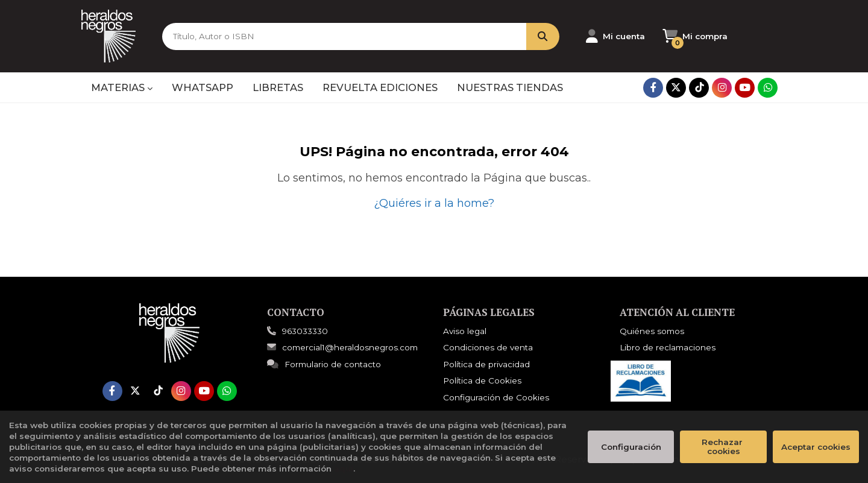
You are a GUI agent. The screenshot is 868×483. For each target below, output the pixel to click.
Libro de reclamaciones (668, 347)
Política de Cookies (482, 380)
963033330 (305, 331)
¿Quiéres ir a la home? (434, 203)
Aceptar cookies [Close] (816, 447)
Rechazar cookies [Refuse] (723, 447)
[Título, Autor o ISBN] (343, 36)
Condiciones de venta (488, 347)
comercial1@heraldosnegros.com (342, 347)
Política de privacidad (486, 364)
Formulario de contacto (324, 364)
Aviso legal (465, 331)
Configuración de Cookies (496, 397)
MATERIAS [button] (122, 87)
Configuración (631, 447)
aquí (344, 469)
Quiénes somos (652, 331)
